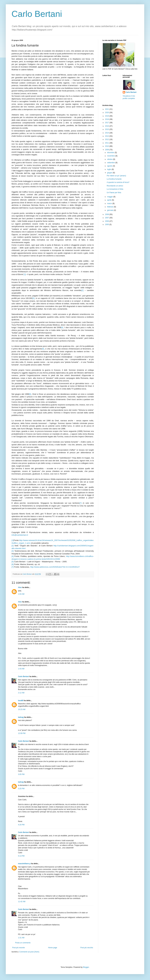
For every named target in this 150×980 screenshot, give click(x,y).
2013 (107, 136)
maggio (110, 197)
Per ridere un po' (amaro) (116, 176)
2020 (107, 113)
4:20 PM (21, 825)
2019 (107, 116)
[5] (43, 349)
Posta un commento (23, 943)
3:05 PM (21, 774)
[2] (82, 290)
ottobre (110, 159)
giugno (110, 173)
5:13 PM (21, 856)
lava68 (21, 701)
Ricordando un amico (115, 186)
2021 (107, 109)
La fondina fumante (114, 179)
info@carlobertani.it (20, 535)
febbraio (111, 207)
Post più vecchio (87, 948)
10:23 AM (22, 709)
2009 (107, 150)
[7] (81, 503)
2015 (107, 129)
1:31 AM (21, 938)
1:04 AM (21, 594)
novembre (111, 156)
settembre (111, 163)
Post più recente (19, 948)
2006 (107, 221)
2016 (107, 126)
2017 (107, 123)
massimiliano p (24, 864)
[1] (25, 274)
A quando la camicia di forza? (118, 182)
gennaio (110, 210)
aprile (110, 200)
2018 (107, 119)
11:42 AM (22, 902)
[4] (62, 327)
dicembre (111, 153)
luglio (109, 169)
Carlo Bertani (37, 14)
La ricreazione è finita (115, 189)
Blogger (86, 967)
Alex (20, 587)
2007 (107, 218)
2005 (107, 224)
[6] (30, 394)
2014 (107, 133)
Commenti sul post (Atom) (29, 952)
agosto (110, 166)
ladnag (21, 717)
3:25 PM (21, 789)
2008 (107, 214)
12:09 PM (22, 733)
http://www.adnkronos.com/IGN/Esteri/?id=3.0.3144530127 (55, 567)
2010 (107, 146)
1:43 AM (21, 669)
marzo (110, 203)
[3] (34, 298)
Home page (53, 948)
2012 (107, 139)
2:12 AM (21, 693)
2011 (107, 143)
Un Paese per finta (114, 193)
